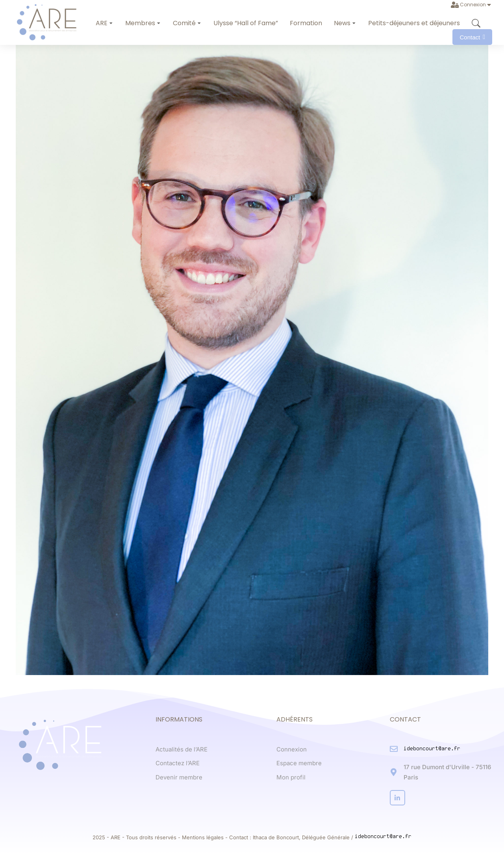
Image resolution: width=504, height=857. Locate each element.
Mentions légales (203, 837)
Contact (472, 37)
